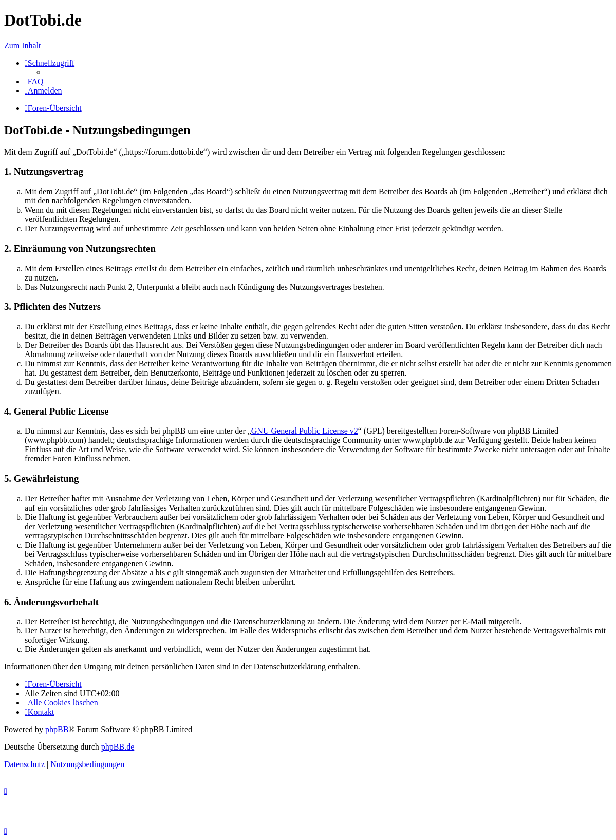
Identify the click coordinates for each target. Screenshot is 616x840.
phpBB (57, 729)
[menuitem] (34, 81)
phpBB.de (118, 747)
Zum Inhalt (23, 45)
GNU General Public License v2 (305, 431)
